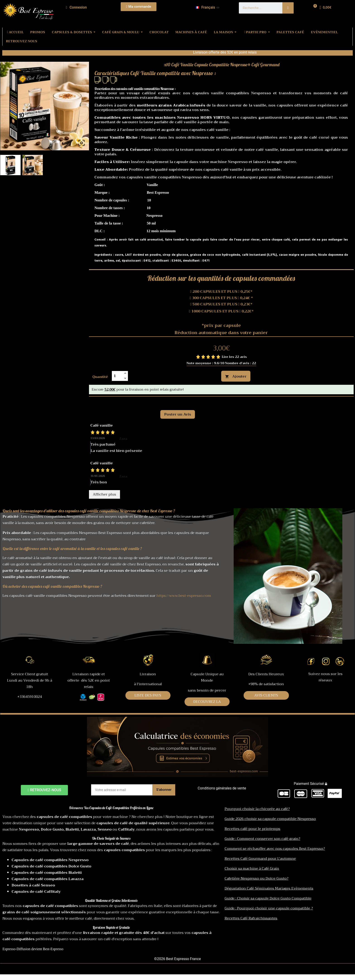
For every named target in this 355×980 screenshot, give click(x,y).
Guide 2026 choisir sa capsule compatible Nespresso (270, 819)
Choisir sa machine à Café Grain (252, 869)
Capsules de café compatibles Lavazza (48, 879)
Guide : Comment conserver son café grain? (262, 839)
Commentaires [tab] (108, 401)
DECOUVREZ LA (207, 702)
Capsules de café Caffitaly (36, 892)
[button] (139, 7)
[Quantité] (117, 376)
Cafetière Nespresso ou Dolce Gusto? (257, 878)
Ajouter (236, 376)
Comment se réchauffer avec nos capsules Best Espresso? (275, 849)
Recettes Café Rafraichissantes (251, 918)
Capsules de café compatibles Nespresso (50, 860)
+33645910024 (30, 697)
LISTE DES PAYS (148, 695)
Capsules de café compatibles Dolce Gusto (51, 866)
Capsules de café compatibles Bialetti (47, 873)
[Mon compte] (76, 7)
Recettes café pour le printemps (252, 829)
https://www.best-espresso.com (184, 596)
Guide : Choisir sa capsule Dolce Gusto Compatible (268, 898)
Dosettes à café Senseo (33, 885)
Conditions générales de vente (222, 788)
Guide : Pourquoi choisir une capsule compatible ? (269, 908)
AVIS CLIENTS (266, 695)
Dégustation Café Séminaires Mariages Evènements (269, 888)
